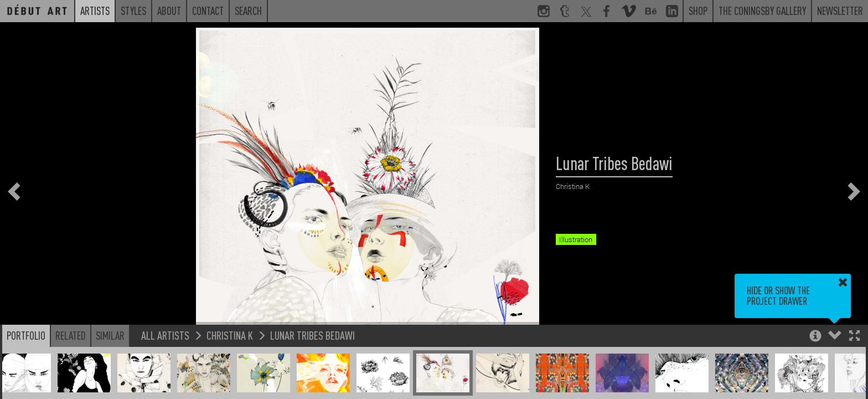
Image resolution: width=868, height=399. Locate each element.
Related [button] (71, 335)
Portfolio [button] (26, 335)
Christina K (230, 335)
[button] (854, 337)
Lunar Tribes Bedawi (312, 335)
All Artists (165, 335)
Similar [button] (110, 335)
